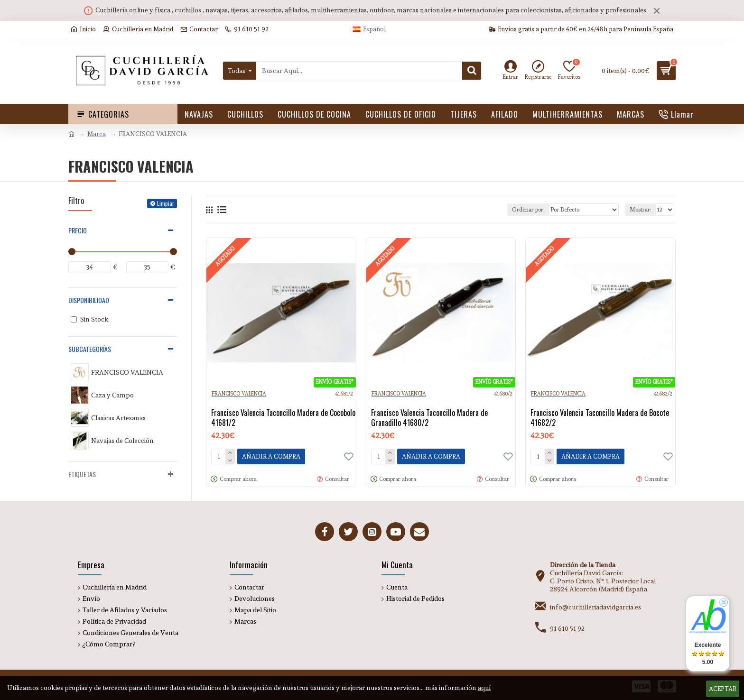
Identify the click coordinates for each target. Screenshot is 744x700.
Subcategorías (90, 349)
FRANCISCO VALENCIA (239, 394)
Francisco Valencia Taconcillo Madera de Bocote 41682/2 (600, 418)
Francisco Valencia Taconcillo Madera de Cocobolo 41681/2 (283, 418)
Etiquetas (82, 474)
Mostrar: (641, 210)
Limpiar (166, 203)
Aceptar (723, 689)
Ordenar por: (528, 210)
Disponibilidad (89, 300)
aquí (484, 688)
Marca (97, 134)
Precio (78, 230)
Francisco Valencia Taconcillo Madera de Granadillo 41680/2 (429, 418)
